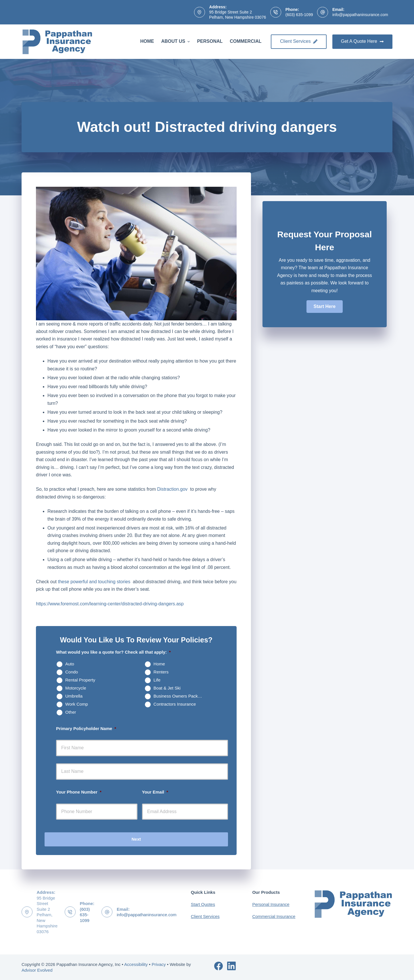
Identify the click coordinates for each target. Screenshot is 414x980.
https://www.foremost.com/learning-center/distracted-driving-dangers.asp (110, 604)
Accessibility (136, 964)
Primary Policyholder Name (86, 728)
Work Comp (77, 704)
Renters (161, 672)
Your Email (155, 792)
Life (157, 680)
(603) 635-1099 (299, 15)
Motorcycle (76, 688)
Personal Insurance (271, 904)
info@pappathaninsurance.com (360, 15)
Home (147, 41)
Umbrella (74, 696)
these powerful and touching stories (95, 582)
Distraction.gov (173, 489)
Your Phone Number (79, 792)
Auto (70, 664)
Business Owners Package (179, 696)
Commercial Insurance (274, 916)
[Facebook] (218, 966)
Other (71, 712)
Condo (72, 672)
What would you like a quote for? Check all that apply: (113, 652)
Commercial (246, 41)
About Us (176, 41)
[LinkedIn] (231, 966)
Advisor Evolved (37, 970)
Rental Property (80, 680)
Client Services (299, 41)
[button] (325, 307)
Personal (210, 41)
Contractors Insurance (175, 704)
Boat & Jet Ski (167, 688)
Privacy (159, 964)
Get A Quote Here (362, 41)
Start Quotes (203, 904)
